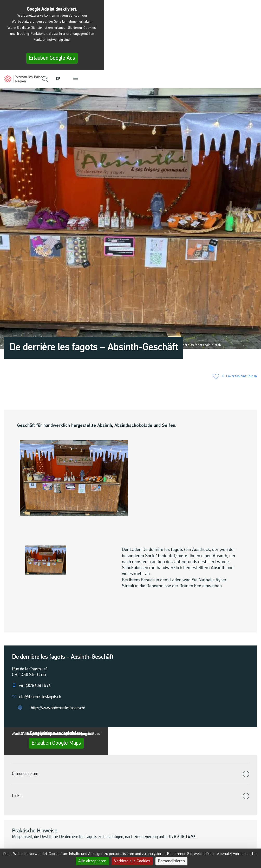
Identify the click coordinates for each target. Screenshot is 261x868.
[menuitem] (59, 79)
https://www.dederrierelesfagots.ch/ (58, 708)
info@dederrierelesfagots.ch (40, 697)
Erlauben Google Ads (52, 58)
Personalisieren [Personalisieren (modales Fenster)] (171, 861)
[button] (45, 80)
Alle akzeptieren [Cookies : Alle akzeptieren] (92, 861)
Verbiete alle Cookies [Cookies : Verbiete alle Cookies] (132, 861)
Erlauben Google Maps (56, 743)
